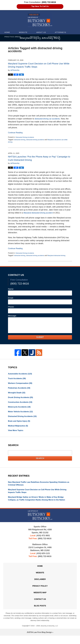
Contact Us (54, 37)
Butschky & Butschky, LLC (49, 634)
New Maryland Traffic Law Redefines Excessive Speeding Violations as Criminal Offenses (40, 487)
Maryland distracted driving (60, 256)
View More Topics (16, 434)
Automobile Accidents (21, 374)
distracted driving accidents (37, 140)
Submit (40, 338)
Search (40, 462)
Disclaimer (40, 585)
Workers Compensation (21, 384)
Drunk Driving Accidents (21, 399)
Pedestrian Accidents (20, 389)
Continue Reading (16, 133)
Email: (11, 298)
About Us (41, 32)
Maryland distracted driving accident (39, 213)
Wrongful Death (17, 394)
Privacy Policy (40, 593)
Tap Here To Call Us (40, 6)
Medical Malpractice (19, 429)
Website (23, 32)
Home (7, 32)
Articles (34, 37)
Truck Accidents (18, 379)
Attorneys (60, 32)
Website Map (40, 600)
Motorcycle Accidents (20, 409)
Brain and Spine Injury (20, 424)
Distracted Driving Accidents (26, 138)
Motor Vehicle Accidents (21, 414)
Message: (12, 316)
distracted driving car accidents (48, 119)
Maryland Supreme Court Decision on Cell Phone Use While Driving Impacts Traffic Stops (40, 495)
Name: (11, 289)
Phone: (11, 307)
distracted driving (20, 140)
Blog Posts (40, 614)
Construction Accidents (21, 404)
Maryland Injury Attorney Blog (40, 20)
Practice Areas (13, 37)
